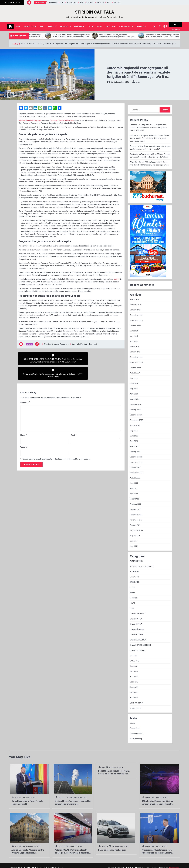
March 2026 (135, 296)
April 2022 (134, 491)
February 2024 (136, 401)
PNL (81, 2)
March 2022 (135, 496)
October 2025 (135, 323)
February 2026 (136, 302)
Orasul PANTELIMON (138, 637)
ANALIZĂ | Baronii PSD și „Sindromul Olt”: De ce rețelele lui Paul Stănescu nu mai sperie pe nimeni (149, 160)
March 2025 (135, 344)
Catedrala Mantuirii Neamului (84, 341)
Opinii (42, 25)
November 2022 (136, 459)
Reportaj (52, 25)
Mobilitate (110, 25)
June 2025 (134, 328)
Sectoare (64, 25)
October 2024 (135, 365)
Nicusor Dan (72, 2)
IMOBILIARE (135, 579)
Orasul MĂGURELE (137, 626)
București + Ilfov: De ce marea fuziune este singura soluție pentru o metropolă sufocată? (150, 145)
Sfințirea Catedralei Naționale (30, 117)
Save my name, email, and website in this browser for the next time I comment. (56, 441)
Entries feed (135, 725)
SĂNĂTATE (134, 658)
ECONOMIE (134, 569)
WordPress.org (136, 736)
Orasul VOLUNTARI (137, 647)
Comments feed (136, 731)
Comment (25, 384)
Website (24, 429)
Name (24, 417)
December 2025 (136, 312)
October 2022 (135, 464)
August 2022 (135, 475)
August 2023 (135, 422)
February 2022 (136, 501)
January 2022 (135, 506)
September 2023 (136, 417)
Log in (132, 720)
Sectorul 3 (134, 679)
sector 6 (100, 2)
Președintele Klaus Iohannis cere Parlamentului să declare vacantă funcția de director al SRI (157, 850)
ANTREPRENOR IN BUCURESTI (142, 563)
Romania (90, 2)
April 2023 (134, 438)
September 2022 (136, 470)
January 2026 (135, 307)
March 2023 (135, 443)
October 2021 (135, 522)
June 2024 (134, 380)
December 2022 (136, 454)
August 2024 (135, 370)
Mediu (100, 25)
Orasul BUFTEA (136, 616)
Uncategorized (136, 705)
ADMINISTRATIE (30, 25)
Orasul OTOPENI (136, 632)
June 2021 (134, 543)
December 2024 (136, 354)
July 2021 (134, 538)
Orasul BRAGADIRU (137, 611)
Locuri (91, 25)
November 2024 (136, 359)
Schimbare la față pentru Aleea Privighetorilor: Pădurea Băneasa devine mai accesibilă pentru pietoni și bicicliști (82, 33)
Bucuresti (53, 2)
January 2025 (135, 349)
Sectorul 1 (134, 668)
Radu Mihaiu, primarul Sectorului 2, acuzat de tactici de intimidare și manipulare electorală (114, 771)
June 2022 (134, 480)
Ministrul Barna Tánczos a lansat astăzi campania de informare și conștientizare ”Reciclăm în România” (73, 801)
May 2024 (134, 386)
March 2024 (135, 396)
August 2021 (135, 533)
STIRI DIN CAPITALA (94, 12)
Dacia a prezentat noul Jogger (112, 847)
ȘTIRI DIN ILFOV (125, 25)
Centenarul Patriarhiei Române (62, 117)
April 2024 (134, 391)
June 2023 (134, 433)
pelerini (117, 276)
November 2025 (136, 317)
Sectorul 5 (134, 689)
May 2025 (134, 333)
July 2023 (134, 428)
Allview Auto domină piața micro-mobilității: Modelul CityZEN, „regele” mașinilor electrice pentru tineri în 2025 (35, 33)
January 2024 (135, 407)
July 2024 (134, 375)
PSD (109, 2)
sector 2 (117, 2)
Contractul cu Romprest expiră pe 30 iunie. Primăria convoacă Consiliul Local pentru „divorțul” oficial (150, 153)
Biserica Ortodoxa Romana (55, 341)
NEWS (18, 25)
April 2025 (134, 338)
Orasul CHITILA (136, 621)
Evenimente (79, 25)
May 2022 (134, 485)
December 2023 (136, 412)
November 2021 (136, 517)
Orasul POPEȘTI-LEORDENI (141, 642)
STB (62, 2)
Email (74, 417)
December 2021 (136, 512)
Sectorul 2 (134, 674)
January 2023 (135, 449)
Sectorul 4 (134, 684)
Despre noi (141, 25)
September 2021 (136, 527)
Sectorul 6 (134, 695)
